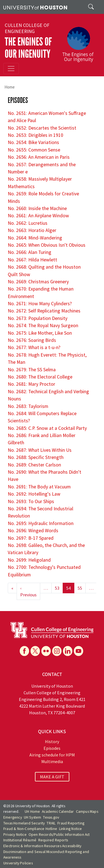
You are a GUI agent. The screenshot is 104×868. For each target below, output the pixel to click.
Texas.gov (51, 817)
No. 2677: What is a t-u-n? (34, 347)
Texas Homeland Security (24, 823)
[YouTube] (78, 651)
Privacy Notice (15, 835)
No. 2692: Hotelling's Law (34, 494)
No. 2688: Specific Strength (36, 457)
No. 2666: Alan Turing (30, 252)
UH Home (32, 812)
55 (80, 588)
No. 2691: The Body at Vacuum (39, 487)
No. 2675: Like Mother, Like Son (40, 333)
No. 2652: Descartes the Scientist (42, 128)
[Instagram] (57, 651)
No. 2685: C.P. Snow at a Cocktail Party (47, 428)
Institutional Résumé (20, 840)
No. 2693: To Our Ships (31, 501)
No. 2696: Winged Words (33, 531)
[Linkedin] (68, 651)
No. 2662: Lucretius (28, 223)
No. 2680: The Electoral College (40, 377)
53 (57, 588)
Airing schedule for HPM (52, 755)
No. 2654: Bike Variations (33, 142)
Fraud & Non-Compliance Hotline (30, 829)
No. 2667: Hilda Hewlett (32, 260)
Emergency (13, 817)
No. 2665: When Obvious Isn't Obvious (47, 245)
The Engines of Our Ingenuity (28, 48)
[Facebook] (24, 651)
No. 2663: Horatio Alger (32, 230)
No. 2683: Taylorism (28, 406)
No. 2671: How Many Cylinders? (40, 304)
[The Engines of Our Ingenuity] (80, 42)
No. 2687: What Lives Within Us (40, 450)
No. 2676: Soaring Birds (32, 340)
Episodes (52, 748)
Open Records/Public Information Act (59, 835)
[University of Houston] (35, 7)
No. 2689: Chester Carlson (34, 465)
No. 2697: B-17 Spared (31, 538)
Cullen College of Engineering (27, 28)
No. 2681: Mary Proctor (31, 384)
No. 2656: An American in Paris (39, 157)
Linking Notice (71, 829)
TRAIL (51, 823)
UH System (33, 817)
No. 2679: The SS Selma (32, 370)
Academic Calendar (58, 812)
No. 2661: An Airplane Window (38, 216)
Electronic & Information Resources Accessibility (42, 846)
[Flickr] (46, 651)
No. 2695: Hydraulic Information (41, 523)
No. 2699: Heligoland (29, 560)
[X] (35, 651)
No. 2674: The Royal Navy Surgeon (43, 325)
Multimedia (52, 761)
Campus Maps (87, 812)
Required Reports (53, 840)
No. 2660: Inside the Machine (37, 208)
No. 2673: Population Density (38, 318)
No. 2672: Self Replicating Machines (44, 311)
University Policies (18, 863)
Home (10, 87)
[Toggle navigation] (11, 69)
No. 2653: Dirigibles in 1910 (35, 135)
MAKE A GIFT (52, 777)
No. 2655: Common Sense (34, 150)
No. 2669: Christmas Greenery (38, 282)
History (52, 741)
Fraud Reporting (71, 823)
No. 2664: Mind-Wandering (35, 238)
